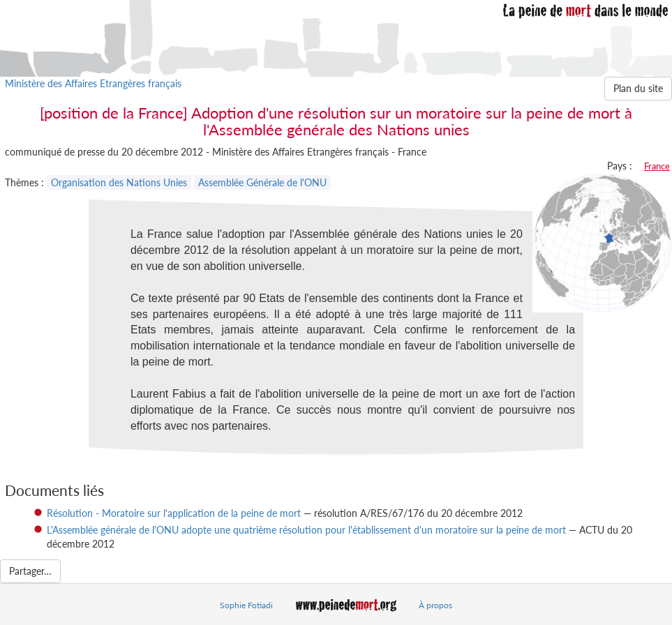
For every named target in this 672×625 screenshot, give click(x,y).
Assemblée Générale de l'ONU (262, 182)
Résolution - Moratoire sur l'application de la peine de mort (174, 513)
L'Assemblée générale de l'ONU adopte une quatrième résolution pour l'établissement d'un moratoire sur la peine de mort (306, 530)
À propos (435, 605)
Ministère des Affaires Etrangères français (93, 83)
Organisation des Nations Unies (119, 182)
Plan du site (638, 88)
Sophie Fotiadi (246, 605)
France (657, 166)
